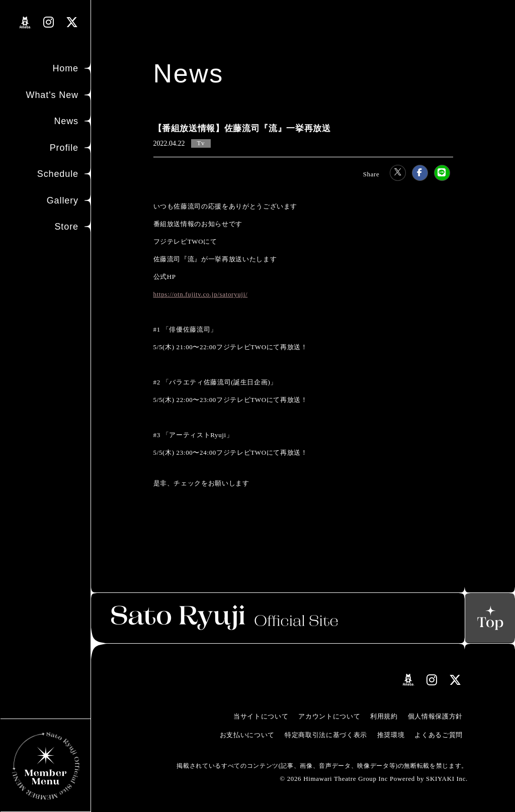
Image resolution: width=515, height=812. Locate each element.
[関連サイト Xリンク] (72, 22)
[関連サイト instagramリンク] (49, 22)
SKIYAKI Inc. (447, 779)
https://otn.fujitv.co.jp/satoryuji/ (201, 294)
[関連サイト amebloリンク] (25, 23)
